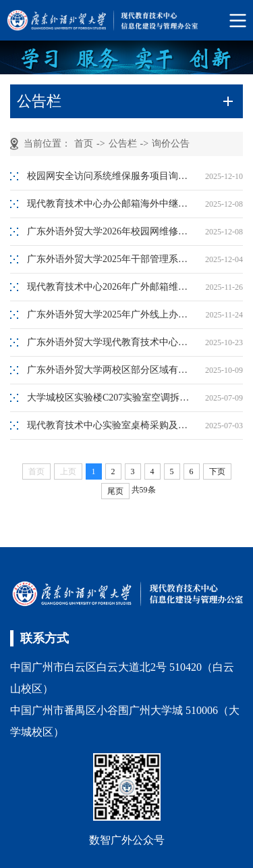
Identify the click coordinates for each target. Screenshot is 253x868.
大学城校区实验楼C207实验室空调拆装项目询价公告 (111, 398)
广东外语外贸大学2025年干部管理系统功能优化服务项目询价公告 (111, 259)
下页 (217, 471)
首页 (84, 144)
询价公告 (171, 144)
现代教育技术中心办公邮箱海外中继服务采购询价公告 (111, 204)
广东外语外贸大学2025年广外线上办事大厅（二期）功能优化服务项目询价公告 (111, 314)
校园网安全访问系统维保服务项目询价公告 (111, 176)
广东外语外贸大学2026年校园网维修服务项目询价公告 (111, 231)
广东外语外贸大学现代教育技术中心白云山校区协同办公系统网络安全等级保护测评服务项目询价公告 (111, 342)
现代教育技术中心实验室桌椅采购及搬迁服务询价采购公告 (111, 425)
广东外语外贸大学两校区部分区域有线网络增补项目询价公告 (111, 370)
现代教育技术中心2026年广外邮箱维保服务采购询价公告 (111, 287)
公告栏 (123, 144)
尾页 (115, 491)
